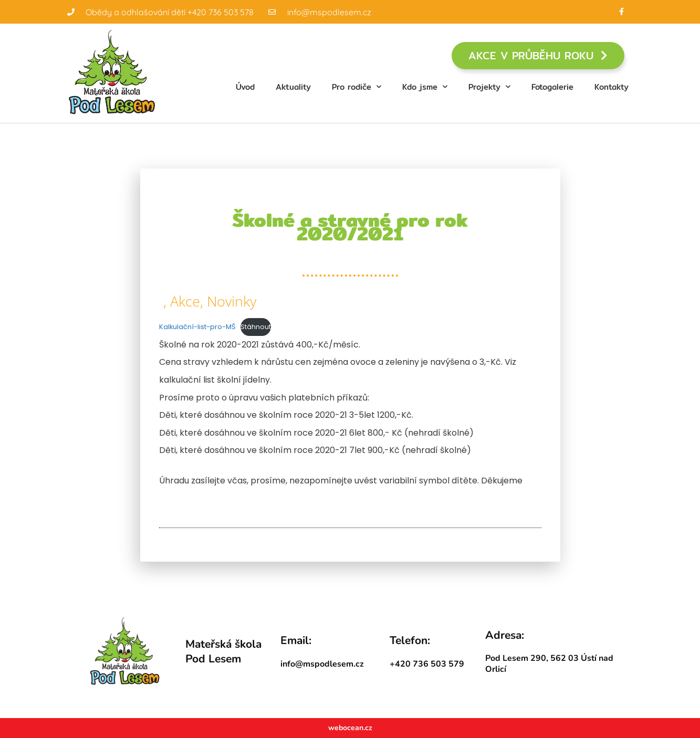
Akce (185, 301)
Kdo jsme (425, 87)
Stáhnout (256, 327)
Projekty (489, 87)
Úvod (245, 87)
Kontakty (612, 87)
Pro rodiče (357, 87)
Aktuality (293, 87)
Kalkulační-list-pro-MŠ (197, 327)
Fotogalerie (552, 87)
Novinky (232, 301)
